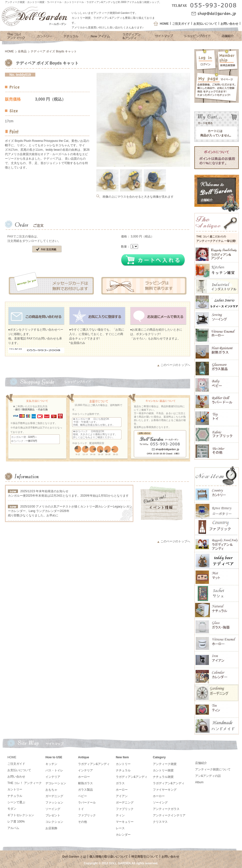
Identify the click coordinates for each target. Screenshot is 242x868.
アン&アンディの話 (208, 776)
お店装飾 (51, 828)
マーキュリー (125, 822)
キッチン (51, 764)
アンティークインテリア (169, 815)
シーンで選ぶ (16, 802)
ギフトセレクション (21, 815)
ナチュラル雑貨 (163, 777)
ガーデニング (54, 796)
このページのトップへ (175, 365)
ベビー (82, 796)
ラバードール (87, 803)
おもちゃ (51, 790)
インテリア (53, 777)
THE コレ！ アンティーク (25, 783)
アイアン (122, 796)
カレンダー (123, 835)
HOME (164, 24)
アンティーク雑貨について (213, 769)
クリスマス (160, 822)
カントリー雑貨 (163, 770)
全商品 (22, 51)
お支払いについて (205, 24)
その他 (82, 822)
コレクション (54, 822)
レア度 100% (16, 822)
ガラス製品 (85, 790)
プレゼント (53, 815)
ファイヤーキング (165, 790)
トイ (81, 809)
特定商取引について (145, 857)
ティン (120, 815)
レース (120, 828)
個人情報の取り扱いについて (109, 857)
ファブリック (87, 815)
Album (199, 782)
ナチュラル (15, 796)
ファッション (54, 803)
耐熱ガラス (85, 783)
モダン (12, 809)
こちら (86, 437)
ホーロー (84, 777)
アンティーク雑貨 (165, 764)
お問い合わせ (229, 24)
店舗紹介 (201, 763)
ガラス (120, 783)
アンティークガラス (166, 809)
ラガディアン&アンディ (94, 764)
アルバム (13, 828)
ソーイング (53, 809)
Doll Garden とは (74, 857)
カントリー (15, 789)
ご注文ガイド (181, 24)
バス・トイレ (54, 770)
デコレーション (56, 783)
